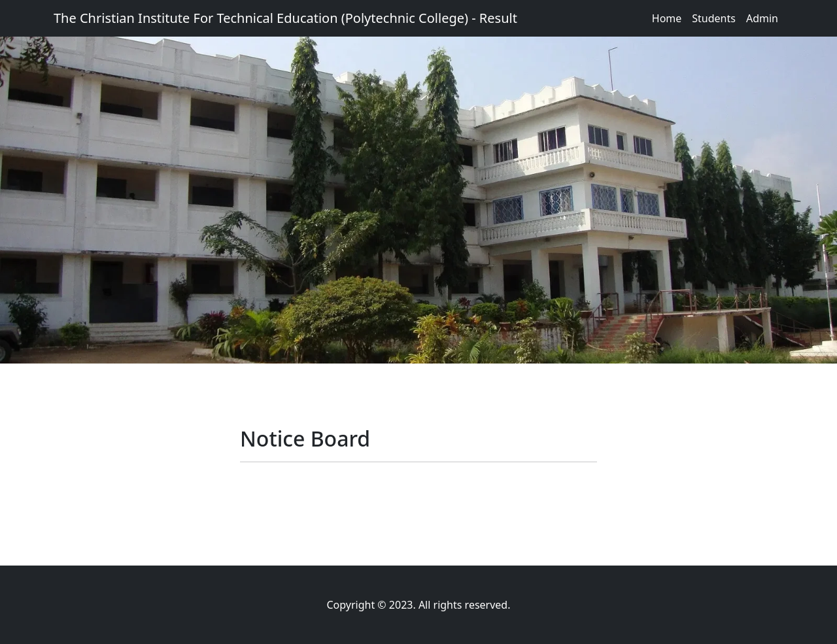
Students (714, 18)
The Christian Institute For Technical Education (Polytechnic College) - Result (285, 18)
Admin (762, 18)
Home (667, 18)
